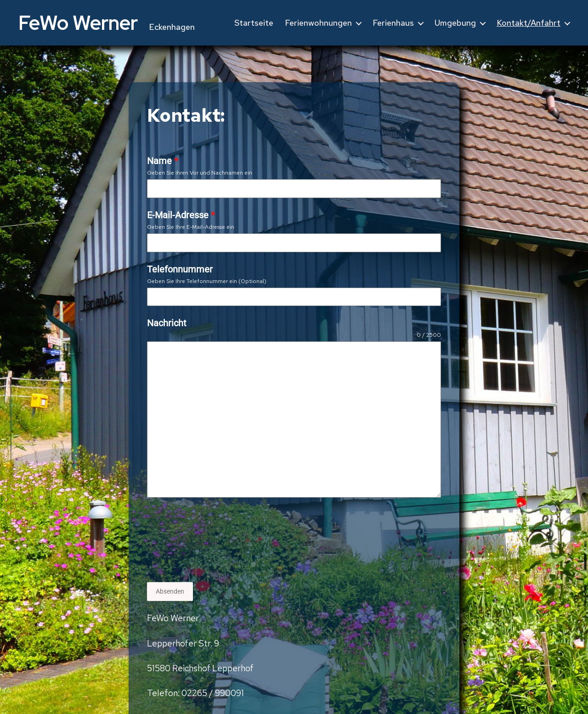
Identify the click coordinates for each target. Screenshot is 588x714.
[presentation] (185, 540)
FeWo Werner (78, 23)
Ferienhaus (393, 23)
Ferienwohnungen (318, 23)
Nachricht (167, 323)
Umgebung (455, 23)
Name (163, 161)
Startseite (254, 23)
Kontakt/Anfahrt (529, 23)
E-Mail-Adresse (181, 215)
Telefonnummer (180, 269)
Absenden (170, 591)
